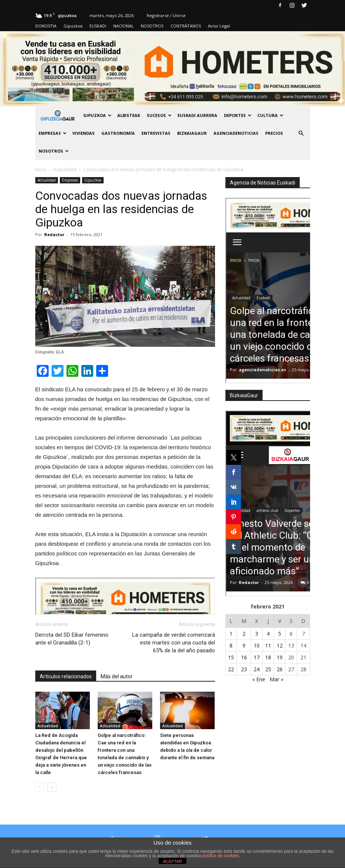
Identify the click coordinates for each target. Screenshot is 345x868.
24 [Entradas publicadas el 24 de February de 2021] (257, 669)
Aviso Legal (219, 26)
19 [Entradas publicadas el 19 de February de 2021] (280, 657)
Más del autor (117, 676)
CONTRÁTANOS (186, 26)
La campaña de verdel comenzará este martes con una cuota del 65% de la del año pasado (174, 643)
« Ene (259, 679)
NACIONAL (123, 26)
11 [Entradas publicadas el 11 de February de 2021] (268, 645)
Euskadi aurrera (197, 115)
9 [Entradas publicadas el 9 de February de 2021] (244, 645)
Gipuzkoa (73, 26)
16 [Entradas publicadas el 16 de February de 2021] (244, 657)
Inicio (41, 169)
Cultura (270, 115)
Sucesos (159, 115)
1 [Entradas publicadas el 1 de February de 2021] (231, 634)
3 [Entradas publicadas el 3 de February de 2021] (257, 634)
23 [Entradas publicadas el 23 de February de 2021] (244, 669)
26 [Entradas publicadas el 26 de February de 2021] (280, 669)
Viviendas (84, 133)
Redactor (54, 234)
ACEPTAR (172, 861)
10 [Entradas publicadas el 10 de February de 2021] (257, 645)
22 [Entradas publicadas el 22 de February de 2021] (231, 669)
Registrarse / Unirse (166, 15)
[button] (301, 133)
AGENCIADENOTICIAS (236, 133)
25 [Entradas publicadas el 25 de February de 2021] (268, 669)
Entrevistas (156, 133)
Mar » (276, 679)
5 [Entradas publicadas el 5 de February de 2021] (280, 634)
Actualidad (47, 180)
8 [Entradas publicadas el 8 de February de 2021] (231, 645)
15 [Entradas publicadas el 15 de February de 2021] (231, 657)
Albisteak (129, 115)
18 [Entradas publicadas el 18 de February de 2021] (268, 657)
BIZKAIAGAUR (192, 133)
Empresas (53, 133)
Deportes (238, 115)
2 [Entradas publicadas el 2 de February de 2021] (244, 634)
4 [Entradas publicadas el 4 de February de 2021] (268, 634)
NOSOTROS (152, 26)
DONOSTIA (46, 26)
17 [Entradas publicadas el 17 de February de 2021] (257, 657)
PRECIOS (274, 133)
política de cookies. (221, 856)
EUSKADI (98, 26)
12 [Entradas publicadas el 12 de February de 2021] (280, 645)
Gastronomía (118, 133)
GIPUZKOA (97, 115)
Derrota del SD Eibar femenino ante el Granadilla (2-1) (72, 639)
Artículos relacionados (66, 676)
